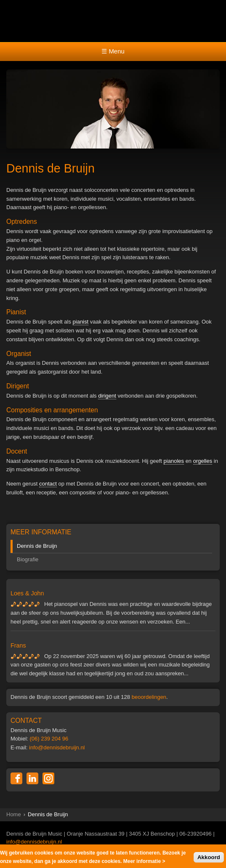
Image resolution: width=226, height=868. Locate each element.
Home (14, 814)
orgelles (203, 461)
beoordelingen (149, 697)
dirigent (107, 396)
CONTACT (26, 721)
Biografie (28, 559)
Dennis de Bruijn (37, 546)
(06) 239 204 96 (49, 739)
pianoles (174, 461)
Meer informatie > (144, 863)
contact (48, 484)
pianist (81, 322)
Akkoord (209, 859)
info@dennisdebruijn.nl (57, 747)
